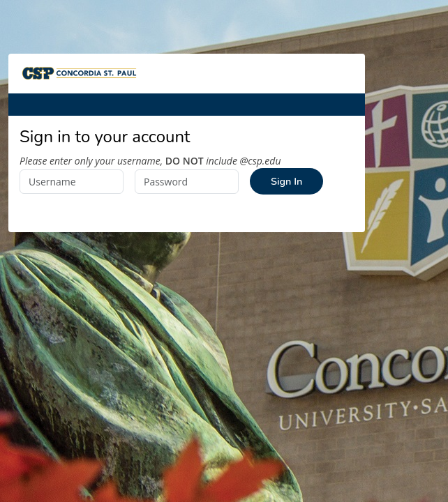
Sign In (286, 181)
